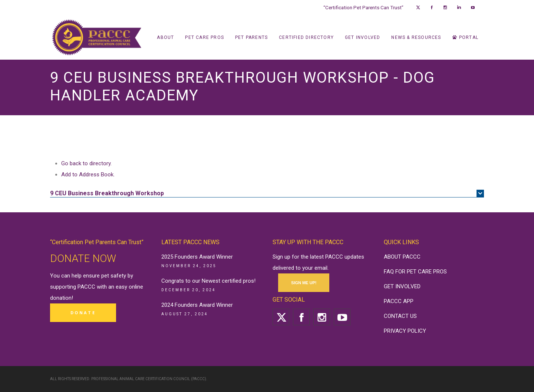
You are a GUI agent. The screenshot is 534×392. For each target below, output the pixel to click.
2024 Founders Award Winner (197, 305)
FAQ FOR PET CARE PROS (415, 272)
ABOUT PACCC (402, 257)
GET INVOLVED (402, 286)
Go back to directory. (86, 163)
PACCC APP (399, 301)
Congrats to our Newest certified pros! (208, 281)
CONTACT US (400, 316)
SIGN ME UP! (304, 283)
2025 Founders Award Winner (197, 257)
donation (61, 298)
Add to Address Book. (88, 175)
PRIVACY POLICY (405, 331)
